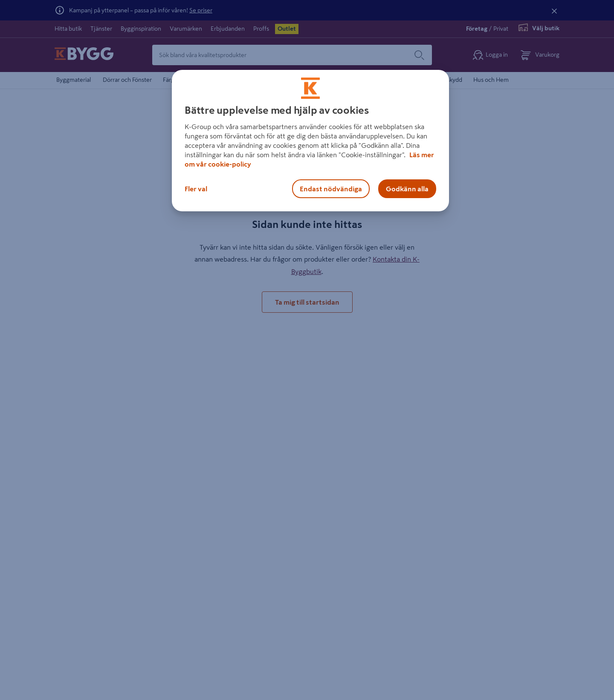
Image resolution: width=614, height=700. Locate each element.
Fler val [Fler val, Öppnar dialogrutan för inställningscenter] (196, 189)
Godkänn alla (407, 189)
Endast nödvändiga (331, 189)
